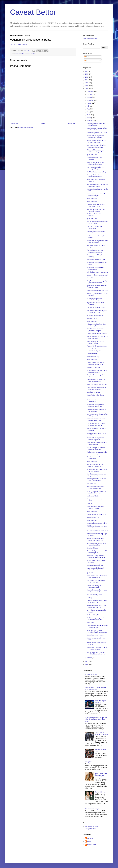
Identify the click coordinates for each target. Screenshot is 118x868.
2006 (87, 664)
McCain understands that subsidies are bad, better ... (97, 222)
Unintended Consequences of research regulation (95, 439)
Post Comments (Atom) (25, 127)
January (90, 658)
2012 (87, 77)
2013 (87, 74)
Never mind (90, 623)
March (89, 118)
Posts (87, 57)
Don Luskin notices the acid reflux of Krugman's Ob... (97, 415)
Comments (88, 61)
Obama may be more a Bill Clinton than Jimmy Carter (97, 185)
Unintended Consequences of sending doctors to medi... (95, 137)
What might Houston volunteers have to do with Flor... (96, 480)
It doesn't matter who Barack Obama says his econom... (95, 363)
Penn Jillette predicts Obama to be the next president (97, 470)
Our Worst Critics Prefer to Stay (96, 172)
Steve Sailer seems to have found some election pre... (97, 371)
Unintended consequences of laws (97, 523)
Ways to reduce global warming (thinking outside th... (96, 606)
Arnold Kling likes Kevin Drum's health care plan (97, 443)
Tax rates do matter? (93, 517)
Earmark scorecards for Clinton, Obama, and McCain (96, 420)
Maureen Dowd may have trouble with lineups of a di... (97, 591)
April (89, 115)
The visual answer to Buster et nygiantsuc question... (96, 251)
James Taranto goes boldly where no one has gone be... (97, 577)
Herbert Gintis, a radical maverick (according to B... (97, 552)
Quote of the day (92, 155)
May (89, 112)
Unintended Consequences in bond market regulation (97, 242)
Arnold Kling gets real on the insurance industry (95, 507)
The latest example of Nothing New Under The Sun (96, 205)
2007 (87, 661)
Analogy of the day (92, 318)
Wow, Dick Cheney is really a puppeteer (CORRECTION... (96, 557)
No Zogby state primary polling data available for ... (96, 544)
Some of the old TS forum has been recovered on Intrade (95, 688)
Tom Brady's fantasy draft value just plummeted (101, 775)
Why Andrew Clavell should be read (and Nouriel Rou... (96, 146)
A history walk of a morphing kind (97, 275)
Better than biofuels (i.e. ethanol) (97, 384)
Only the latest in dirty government (97, 272)
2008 (87, 89)
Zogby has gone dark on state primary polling (95, 342)
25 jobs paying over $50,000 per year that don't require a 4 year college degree (96, 719)
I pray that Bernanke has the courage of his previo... (95, 168)
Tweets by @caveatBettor (91, 38)
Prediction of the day (93, 496)
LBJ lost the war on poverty (95, 278)
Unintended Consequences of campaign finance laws (95, 405)
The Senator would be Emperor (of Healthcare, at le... (97, 626)
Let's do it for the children (19, 44)
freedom (33, 54)
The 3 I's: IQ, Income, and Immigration (95, 227)
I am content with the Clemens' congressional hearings (96, 424)
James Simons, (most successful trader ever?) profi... (96, 195)
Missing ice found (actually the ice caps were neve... (97, 337)
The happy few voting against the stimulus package (97, 453)
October (90, 97)
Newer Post (14, 124)
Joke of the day (91, 484)
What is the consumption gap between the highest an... (95, 539)
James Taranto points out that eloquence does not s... (95, 163)
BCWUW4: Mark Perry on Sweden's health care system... (97, 631)
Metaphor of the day (93, 357)
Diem (89, 841)
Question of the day (93, 548)
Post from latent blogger (92, 809)
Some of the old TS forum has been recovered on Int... (96, 381)
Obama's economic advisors (95, 565)
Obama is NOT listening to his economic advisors (96, 210)
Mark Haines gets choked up (100, 702)
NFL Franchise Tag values (95, 595)
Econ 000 (90, 504)
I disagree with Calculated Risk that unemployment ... (96, 325)
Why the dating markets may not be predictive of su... (96, 475)
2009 (87, 86)
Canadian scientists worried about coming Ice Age (97, 602)
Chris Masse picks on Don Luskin (97, 133)
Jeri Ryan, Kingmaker (93, 367)
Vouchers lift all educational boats (97, 346)
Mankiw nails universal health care (97, 290)
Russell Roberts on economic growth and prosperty (95, 330)
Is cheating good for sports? (95, 315)
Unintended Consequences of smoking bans (95, 268)
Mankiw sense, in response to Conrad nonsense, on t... (96, 619)
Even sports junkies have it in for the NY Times (97, 410)
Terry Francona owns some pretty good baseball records (97, 282)
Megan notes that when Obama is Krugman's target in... (97, 648)
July (88, 106)
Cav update (88, 762)
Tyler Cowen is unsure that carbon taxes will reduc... (97, 287)
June (89, 109)
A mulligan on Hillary (93, 392)
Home (43, 124)
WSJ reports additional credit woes (97, 531)
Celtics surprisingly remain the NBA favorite (96, 124)
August (89, 103)
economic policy (20, 54)
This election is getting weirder (96, 308)
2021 (87, 71)
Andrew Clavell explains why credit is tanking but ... (96, 350)
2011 (87, 80)
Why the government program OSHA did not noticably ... (96, 653)
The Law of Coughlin (93, 615)
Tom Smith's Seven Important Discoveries (96, 376)
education (28, 54)
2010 (87, 83)
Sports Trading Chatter (92, 826)
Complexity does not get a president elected (95, 586)
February (90, 121)
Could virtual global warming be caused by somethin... (96, 388)
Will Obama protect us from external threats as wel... (95, 465)
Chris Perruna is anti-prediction (96, 514)
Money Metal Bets (90, 829)
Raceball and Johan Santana (95, 635)
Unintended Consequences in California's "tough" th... (95, 151)
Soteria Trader (92, 845)
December (90, 91)
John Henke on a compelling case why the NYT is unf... (97, 311)
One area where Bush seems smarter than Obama (95, 487)
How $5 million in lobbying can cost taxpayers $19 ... (96, 141)
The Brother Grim (92, 354)
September (90, 100)
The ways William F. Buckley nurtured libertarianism (96, 176)
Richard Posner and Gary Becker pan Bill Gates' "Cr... (97, 492)
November (90, 94)
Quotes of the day (100, 792)
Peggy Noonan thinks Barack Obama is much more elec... (96, 569)
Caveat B (90, 838)
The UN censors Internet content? (97, 334)
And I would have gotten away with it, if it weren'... (96, 581)
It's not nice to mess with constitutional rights (94, 299)
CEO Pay (89, 598)
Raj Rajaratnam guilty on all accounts (101, 734)
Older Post (71, 124)
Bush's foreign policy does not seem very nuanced (96, 396)
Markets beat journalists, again (96, 260)
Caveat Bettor (33, 12)
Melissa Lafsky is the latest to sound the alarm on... (96, 448)
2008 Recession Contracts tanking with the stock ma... (97, 129)
